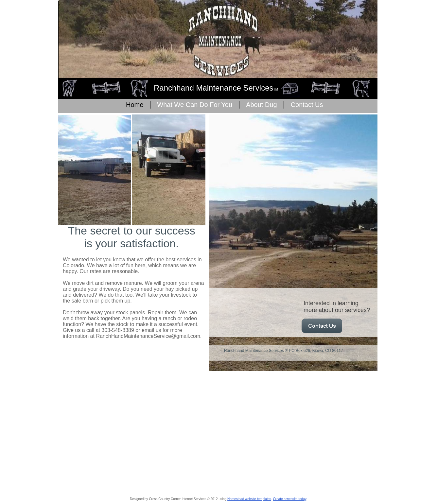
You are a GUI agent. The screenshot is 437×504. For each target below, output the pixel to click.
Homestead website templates (249, 499)
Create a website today (290, 499)
